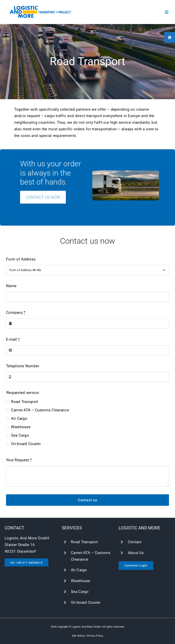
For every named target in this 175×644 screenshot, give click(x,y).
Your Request (19, 460)
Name (11, 286)
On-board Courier (26, 444)
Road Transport (24, 402)
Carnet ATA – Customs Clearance (40, 410)
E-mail (13, 339)
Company (16, 312)
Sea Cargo (20, 435)
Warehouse (21, 427)
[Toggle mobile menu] (167, 12)
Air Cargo (19, 418)
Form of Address (21, 259)
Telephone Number (23, 366)
